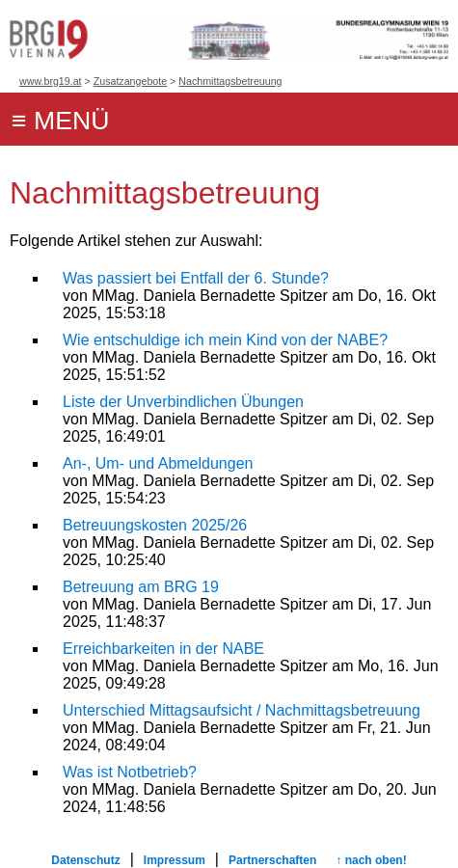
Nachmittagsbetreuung (230, 81)
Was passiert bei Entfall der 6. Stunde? (196, 278)
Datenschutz (85, 860)
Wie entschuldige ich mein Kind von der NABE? (225, 340)
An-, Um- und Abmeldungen (158, 463)
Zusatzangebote (130, 81)
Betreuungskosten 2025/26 (155, 525)
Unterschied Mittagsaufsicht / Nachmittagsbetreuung (242, 710)
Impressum (175, 860)
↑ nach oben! (371, 860)
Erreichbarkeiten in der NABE (163, 649)
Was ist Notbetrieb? (130, 772)
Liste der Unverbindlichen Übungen (183, 402)
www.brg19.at (51, 81)
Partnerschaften (272, 860)
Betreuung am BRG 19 (141, 587)
